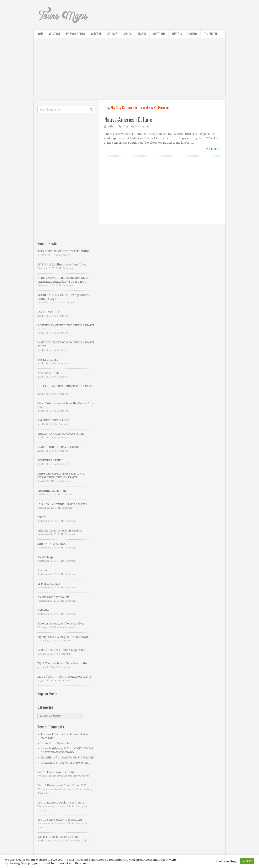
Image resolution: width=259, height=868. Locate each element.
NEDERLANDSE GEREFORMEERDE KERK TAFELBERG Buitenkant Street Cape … (63, 280)
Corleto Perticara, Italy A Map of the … (63, 650)
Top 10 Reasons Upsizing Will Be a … (62, 803)
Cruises (112, 34)
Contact (55, 34)
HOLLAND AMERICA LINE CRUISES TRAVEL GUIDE (65, 388)
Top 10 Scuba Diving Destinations (60, 820)
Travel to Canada (49, 584)
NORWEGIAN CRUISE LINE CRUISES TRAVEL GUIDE (66, 327)
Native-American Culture (128, 119)
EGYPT (42, 517)
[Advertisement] (129, 69)
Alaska (142, 34)
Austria (177, 34)
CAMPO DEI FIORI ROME (78, 758)
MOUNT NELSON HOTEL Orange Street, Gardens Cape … (63, 297)
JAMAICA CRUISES (49, 312)
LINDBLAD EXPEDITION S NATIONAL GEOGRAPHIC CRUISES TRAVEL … (61, 475)
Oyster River (65, 743)
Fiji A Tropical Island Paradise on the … (64, 663)
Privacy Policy (76, 34)
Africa (127, 34)
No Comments (145, 126)
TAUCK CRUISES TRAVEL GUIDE (58, 447)
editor (112, 126)
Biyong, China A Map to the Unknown (63, 637)
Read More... (212, 149)
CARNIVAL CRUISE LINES (54, 420)
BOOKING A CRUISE (50, 460)
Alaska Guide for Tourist (54, 597)
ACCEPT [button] (247, 861)
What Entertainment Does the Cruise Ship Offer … (66, 405)
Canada (193, 34)
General (96, 34)
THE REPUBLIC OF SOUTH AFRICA (60, 531)
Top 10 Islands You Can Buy (56, 772)
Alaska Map (45, 557)
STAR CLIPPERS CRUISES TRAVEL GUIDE (63, 251)
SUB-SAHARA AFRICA (52, 544)
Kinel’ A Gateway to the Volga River (61, 624)
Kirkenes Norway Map (75, 763)
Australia (159, 34)
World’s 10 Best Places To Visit (58, 837)
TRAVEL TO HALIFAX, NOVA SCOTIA (61, 434)
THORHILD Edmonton (52, 491)
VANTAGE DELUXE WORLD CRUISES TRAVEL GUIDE (66, 344)
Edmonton (210, 34)
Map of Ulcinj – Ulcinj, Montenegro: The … (66, 677)
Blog (126, 126)
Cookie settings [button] (227, 861)
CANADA (43, 610)
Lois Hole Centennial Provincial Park (62, 504)
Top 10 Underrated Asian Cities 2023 (62, 785)
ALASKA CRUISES (49, 373)
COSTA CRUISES (48, 360)
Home (40, 34)
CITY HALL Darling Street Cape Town (62, 265)
